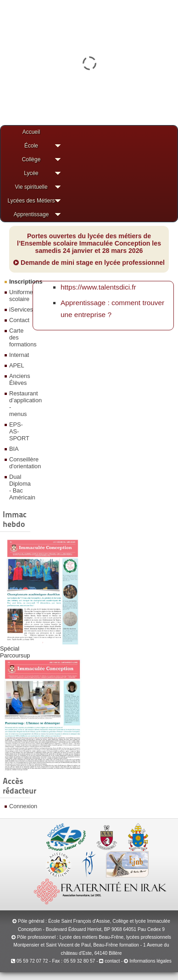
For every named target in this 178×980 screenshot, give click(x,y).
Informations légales (150, 961)
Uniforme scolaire (19, 296)
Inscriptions (19, 282)
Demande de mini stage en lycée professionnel (89, 263)
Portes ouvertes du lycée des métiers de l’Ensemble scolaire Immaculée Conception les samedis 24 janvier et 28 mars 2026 (89, 243)
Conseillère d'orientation (19, 463)
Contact (19, 320)
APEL (17, 365)
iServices (19, 309)
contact (109, 961)
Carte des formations (19, 337)
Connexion (19, 806)
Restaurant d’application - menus (19, 404)
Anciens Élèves (19, 379)
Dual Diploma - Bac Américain (19, 487)
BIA (14, 449)
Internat (19, 355)
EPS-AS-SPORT (19, 431)
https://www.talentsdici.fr (98, 287)
